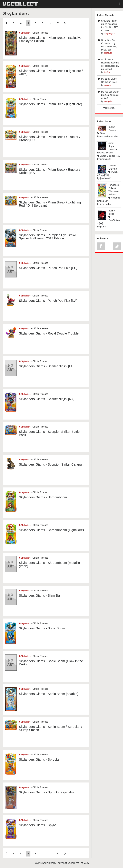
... (50, 23)
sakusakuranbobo (109, 136)
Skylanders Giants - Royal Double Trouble (49, 333)
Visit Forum (109, 108)
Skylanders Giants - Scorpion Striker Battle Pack (49, 433)
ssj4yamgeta (109, 34)
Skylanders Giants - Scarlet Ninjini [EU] (47, 366)
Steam (102, 133)
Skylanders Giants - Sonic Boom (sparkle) (49, 694)
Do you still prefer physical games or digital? (110, 95)
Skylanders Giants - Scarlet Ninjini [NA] (47, 399)
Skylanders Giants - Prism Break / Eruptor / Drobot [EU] (49, 138)
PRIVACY (85, 863)
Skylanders (25, 33)
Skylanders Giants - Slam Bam (41, 596)
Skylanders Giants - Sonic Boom (42, 628)
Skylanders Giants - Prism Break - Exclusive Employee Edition (50, 39)
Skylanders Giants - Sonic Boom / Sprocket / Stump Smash (51, 728)
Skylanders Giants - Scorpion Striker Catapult (51, 464)
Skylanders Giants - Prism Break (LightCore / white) (51, 72)
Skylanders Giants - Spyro (37, 825)
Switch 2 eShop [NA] (109, 156)
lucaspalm (108, 101)
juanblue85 (106, 159)
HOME (37, 863)
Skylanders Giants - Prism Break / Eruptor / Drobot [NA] (49, 171)
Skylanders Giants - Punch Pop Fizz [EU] (48, 268)
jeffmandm (105, 204)
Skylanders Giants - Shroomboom (43, 497)
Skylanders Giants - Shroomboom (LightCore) (51, 530)
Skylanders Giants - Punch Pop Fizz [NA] (48, 301)
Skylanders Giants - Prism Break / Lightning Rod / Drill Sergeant (50, 204)
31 (58, 23)
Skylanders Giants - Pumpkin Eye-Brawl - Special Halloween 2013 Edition (48, 237)
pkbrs (103, 227)
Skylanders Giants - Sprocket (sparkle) (46, 792)
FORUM (53, 863)
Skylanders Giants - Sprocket (40, 759)
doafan (107, 72)
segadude (108, 53)
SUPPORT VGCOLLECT (68, 863)
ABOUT (44, 863)
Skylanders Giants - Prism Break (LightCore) (51, 104)
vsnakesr (108, 85)
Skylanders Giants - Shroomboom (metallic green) (49, 564)
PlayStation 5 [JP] (109, 220)
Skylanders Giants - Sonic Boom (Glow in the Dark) (51, 663)
